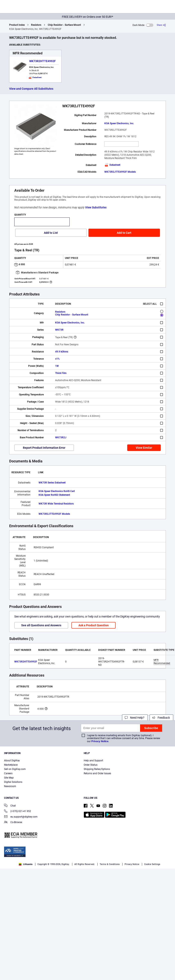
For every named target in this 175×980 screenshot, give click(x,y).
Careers (8, 773)
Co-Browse (13, 823)
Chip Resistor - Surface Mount (64, 25)
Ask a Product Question (94, 625)
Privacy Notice (100, 741)
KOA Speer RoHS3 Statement (54, 495)
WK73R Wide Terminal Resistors (56, 504)
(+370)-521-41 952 (18, 812)
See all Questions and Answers (41, 625)
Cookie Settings (152, 864)
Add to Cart (124, 233)
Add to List (51, 233)
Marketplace (11, 765)
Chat (10, 806)
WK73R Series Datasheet (52, 483)
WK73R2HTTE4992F (42, 61)
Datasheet (112, 165)
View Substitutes (96, 207)
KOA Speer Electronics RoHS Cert (57, 491)
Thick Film (61, 373)
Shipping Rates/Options (97, 769)
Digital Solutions (13, 782)
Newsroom (10, 786)
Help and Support (93, 761)
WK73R (59, 330)
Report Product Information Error (44, 448)
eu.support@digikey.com (21, 817)
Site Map (9, 778)
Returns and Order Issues (97, 773)
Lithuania (26, 864)
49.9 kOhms (62, 352)
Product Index (17, 25)
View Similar (144, 448)
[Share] (161, 25)
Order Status (91, 765)
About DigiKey (12, 761)
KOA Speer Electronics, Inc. (119, 123)
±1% (57, 359)
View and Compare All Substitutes (31, 89)
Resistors (36, 25)
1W (57, 366)
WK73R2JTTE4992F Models (120, 172)
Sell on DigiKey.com (15, 769)
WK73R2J (61, 437)
